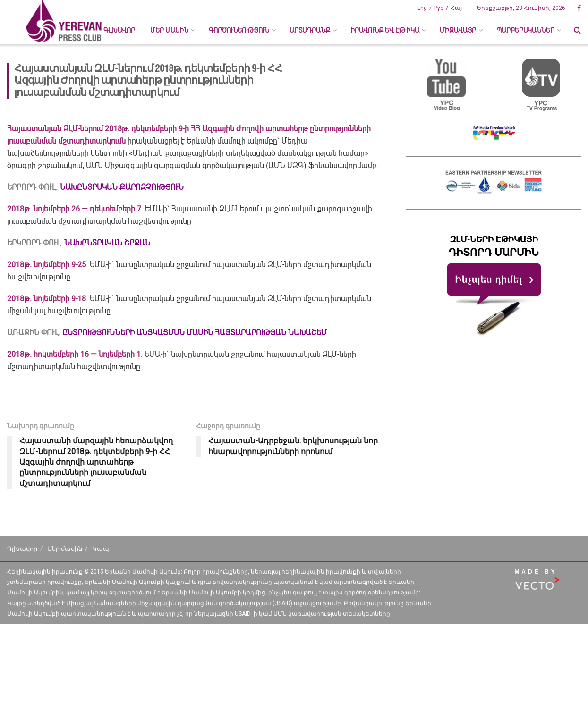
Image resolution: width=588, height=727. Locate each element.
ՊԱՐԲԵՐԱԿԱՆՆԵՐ (525, 30)
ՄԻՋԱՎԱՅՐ (458, 30)
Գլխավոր (119, 30)
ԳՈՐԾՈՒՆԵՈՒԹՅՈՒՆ (239, 30)
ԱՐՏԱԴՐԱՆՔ (310, 30)
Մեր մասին (65, 549)
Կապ (101, 549)
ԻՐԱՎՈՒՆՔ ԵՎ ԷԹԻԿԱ (385, 30)
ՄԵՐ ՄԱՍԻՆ (169, 30)
